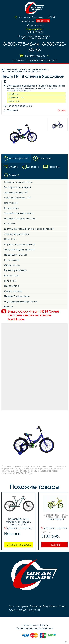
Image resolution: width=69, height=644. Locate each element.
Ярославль (37, 17)
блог (42, 60)
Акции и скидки (18, 610)
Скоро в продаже (19, 545)
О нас (63, 606)
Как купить (32, 60)
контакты (52, 60)
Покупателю (50, 606)
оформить (43, 21)
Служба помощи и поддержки (34, 628)
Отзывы (62, 110)
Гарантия (18, 60)
